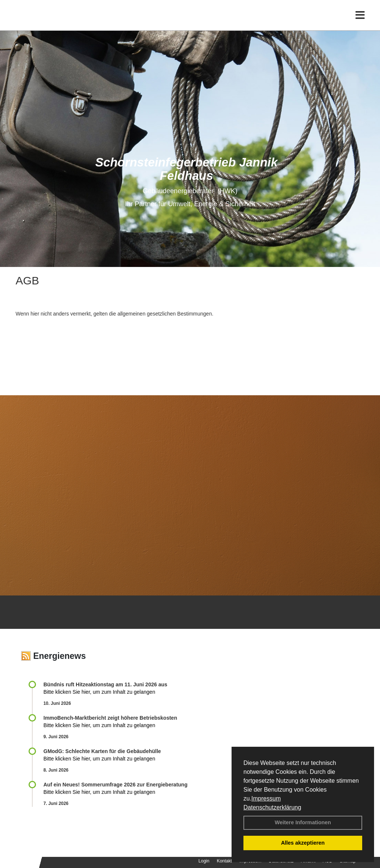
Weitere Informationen (303, 822)
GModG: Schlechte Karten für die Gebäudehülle (102, 751)
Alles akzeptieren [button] (303, 843)
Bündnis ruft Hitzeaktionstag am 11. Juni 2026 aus (105, 684)
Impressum (266, 798)
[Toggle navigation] (360, 21)
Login (204, 861)
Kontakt (224, 861)
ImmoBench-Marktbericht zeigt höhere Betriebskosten (110, 718)
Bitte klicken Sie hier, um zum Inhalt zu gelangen (99, 692)
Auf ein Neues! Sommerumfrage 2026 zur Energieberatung (115, 785)
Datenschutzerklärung (272, 807)
